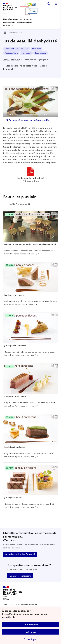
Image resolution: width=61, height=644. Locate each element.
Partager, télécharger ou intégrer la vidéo (27, 120)
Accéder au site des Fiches (19, 554)
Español (43, 66)
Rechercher (49, 4)
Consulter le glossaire (20, 576)
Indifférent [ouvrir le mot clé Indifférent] (26, 53)
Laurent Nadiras (30, 60)
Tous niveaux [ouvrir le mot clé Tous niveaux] (41, 53)
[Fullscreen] (54, 114)
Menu (56, 4)
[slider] (28, 114)
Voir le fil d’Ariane (16, 33)
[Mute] (50, 114)
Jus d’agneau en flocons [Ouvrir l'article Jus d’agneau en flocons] (15, 498)
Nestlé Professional (18, 204)
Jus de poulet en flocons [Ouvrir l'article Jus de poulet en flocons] (15, 346)
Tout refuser (31, 632)
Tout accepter (31, 625)
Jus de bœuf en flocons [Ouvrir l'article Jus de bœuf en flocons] (15, 447)
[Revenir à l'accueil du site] (13, 593)
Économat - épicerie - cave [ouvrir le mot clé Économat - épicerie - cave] (17, 49)
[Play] (30, 101)
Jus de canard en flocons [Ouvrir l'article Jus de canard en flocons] (15, 396)
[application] (30, 102)
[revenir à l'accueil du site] (30, 21)
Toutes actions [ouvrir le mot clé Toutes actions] (11, 53)
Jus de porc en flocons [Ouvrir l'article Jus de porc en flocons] (14, 295)
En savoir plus (30, 639)
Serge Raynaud (42, 60)
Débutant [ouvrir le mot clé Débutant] (37, 49)
